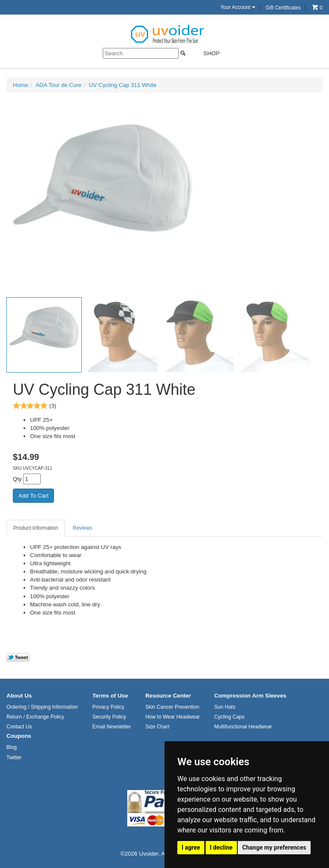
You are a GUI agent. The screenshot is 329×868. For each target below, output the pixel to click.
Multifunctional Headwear (243, 727)
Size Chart (157, 727)
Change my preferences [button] (274, 847)
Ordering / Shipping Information (42, 707)
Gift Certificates (283, 8)
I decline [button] (221, 847)
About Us (19, 696)
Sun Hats (225, 707)
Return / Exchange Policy (35, 717)
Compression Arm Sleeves (250, 696)
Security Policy (109, 717)
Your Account (238, 7)
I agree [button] (191, 847)
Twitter (14, 758)
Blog (12, 747)
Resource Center (168, 696)
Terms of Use (110, 696)
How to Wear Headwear (172, 717)
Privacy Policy (108, 707)
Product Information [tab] (36, 528)
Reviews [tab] (82, 528)
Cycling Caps (229, 717)
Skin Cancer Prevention (172, 707)
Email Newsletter (111, 727)
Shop (206, 53)
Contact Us (19, 727)
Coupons (19, 736)
